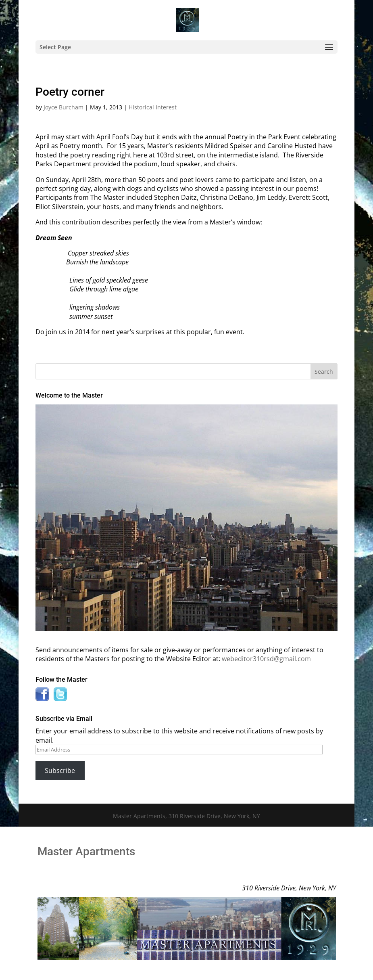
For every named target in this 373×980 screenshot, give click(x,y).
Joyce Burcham (64, 107)
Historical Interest (153, 107)
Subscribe (60, 771)
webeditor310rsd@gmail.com (266, 659)
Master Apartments (86, 851)
